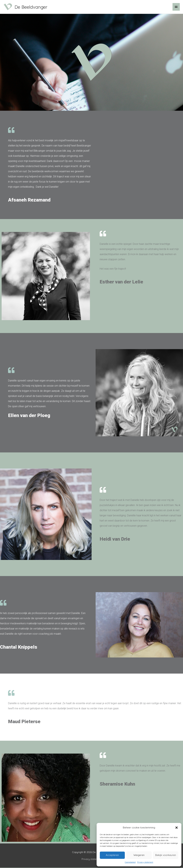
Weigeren (139, 855)
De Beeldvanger (36, 7)
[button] (177, 828)
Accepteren (112, 855)
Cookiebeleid (130, 862)
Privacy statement (145, 862)
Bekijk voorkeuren (166, 855)
